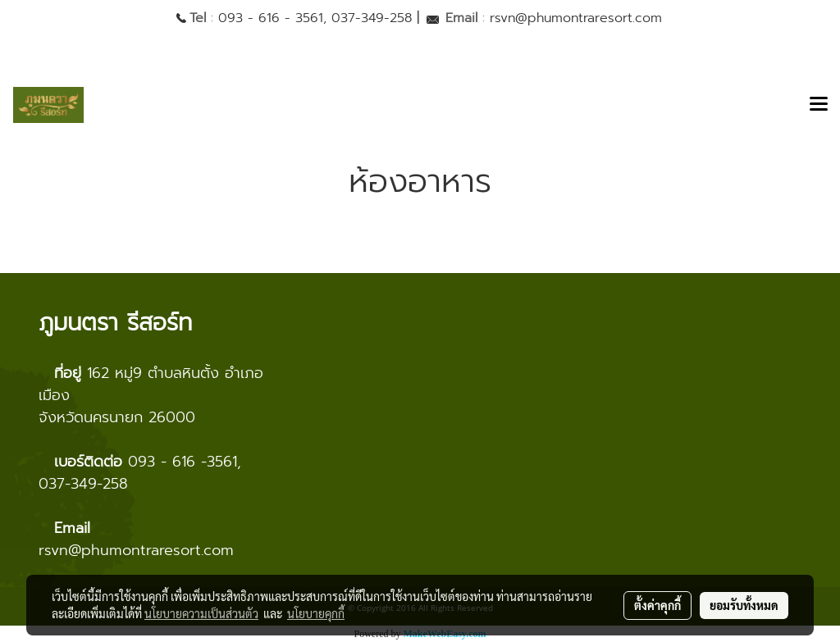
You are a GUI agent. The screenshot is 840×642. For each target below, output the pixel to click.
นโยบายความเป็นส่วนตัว (201, 613)
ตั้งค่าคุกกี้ (657, 605)
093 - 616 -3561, (185, 462)
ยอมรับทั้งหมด (744, 605)
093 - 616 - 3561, (272, 18)
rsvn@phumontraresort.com (576, 18)
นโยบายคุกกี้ (316, 613)
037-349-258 (372, 18)
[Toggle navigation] (819, 105)
